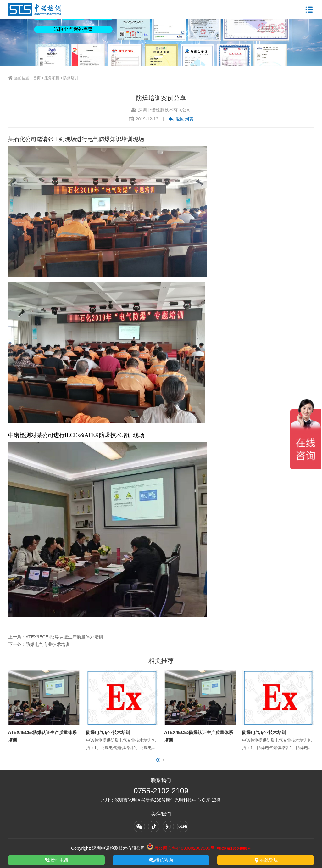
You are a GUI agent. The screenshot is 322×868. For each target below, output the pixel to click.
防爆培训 (71, 78)
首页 (37, 78)
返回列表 (181, 119)
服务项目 (52, 78)
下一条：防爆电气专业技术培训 (39, 644)
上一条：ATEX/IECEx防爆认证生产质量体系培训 (56, 637)
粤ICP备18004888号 (234, 848)
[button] (158, 760)
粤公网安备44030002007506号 (181, 848)
